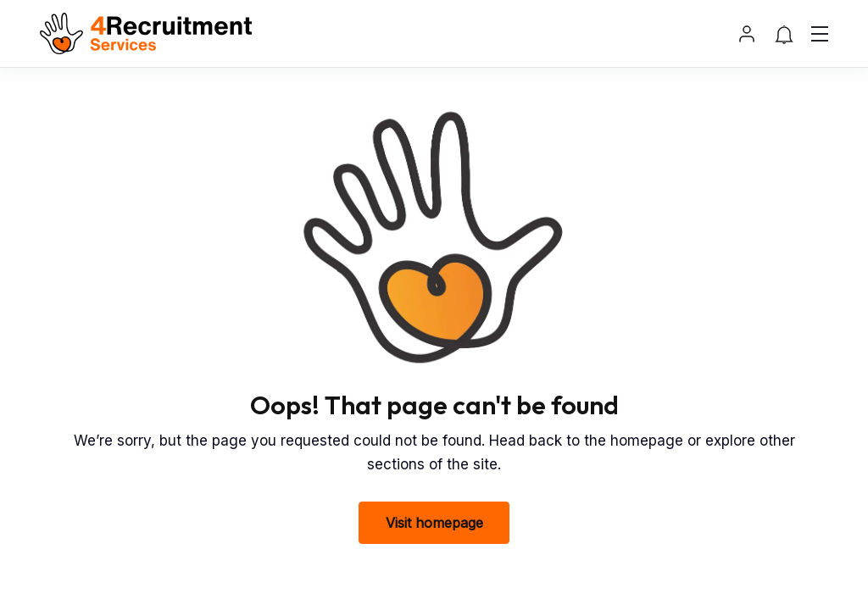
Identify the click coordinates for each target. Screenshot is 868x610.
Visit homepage (434, 523)
